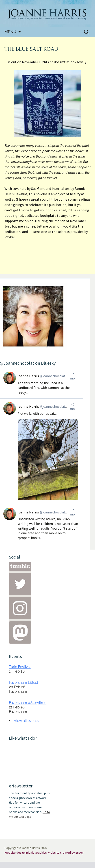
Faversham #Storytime (28, 703)
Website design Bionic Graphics (26, 853)
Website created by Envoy (66, 853)
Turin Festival (20, 667)
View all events (26, 721)
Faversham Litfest (24, 683)
